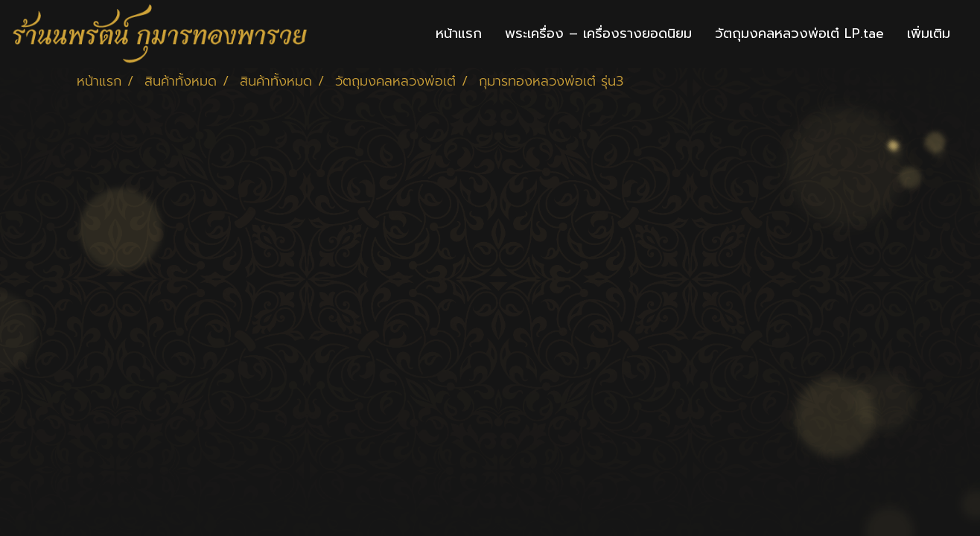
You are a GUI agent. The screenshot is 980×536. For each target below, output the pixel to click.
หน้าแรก (459, 33)
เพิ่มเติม (929, 33)
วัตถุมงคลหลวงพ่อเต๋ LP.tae (799, 33)
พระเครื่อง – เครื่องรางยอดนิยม (598, 33)
